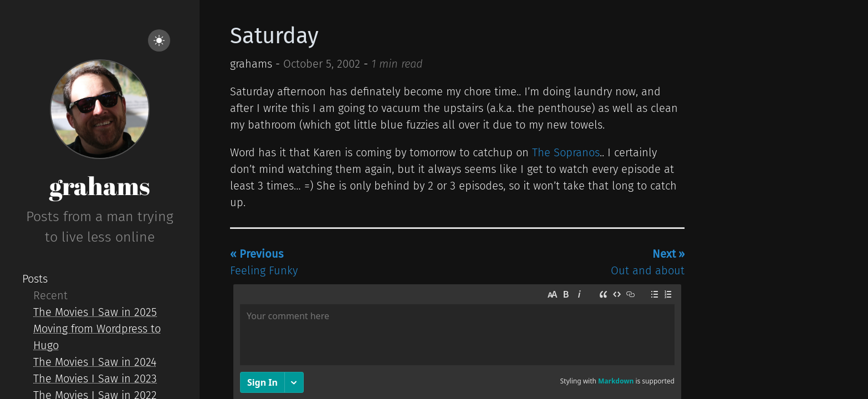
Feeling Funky (264, 262)
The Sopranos (566, 152)
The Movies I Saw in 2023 (95, 378)
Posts (35, 279)
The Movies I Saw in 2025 (95, 312)
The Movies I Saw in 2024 (95, 362)
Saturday (274, 36)
